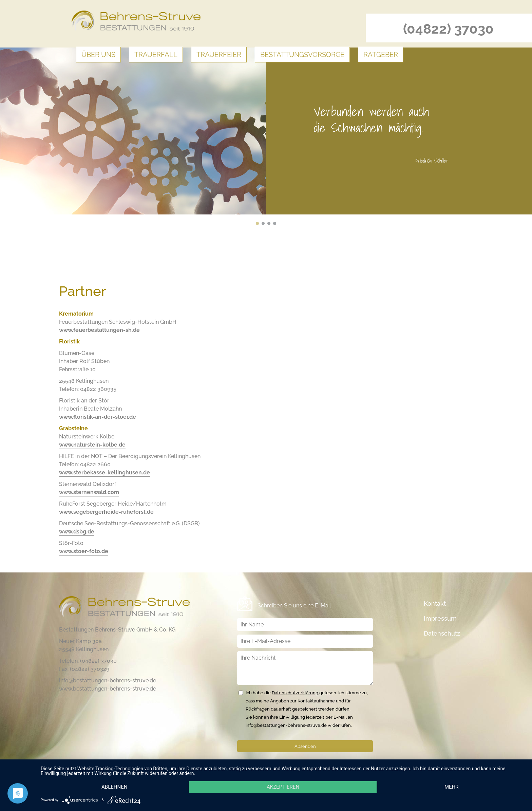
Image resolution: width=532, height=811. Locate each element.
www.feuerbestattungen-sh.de (99, 330)
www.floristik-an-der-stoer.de (98, 417)
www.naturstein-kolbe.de (92, 445)
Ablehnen (113, 788)
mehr (453, 788)
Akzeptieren (283, 788)
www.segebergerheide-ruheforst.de (106, 512)
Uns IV (263, 223)
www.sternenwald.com (89, 492)
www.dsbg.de (77, 532)
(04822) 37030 (448, 29)
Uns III (269, 223)
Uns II (275, 223)
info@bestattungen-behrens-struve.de (108, 681)
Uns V (257, 223)
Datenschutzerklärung (296, 693)
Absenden (305, 746)
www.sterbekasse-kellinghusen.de (104, 473)
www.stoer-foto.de (84, 551)
